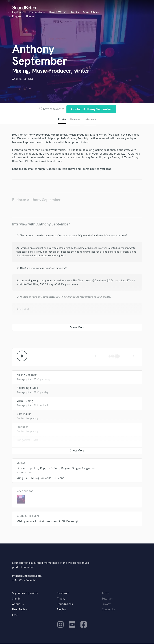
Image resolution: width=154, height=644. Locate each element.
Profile (62, 120)
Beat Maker (24, 414)
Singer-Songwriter (84, 469)
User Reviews (20, 610)
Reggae (66, 469)
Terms (105, 594)
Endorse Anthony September (36, 200)
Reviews (75, 120)
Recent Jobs (37, 12)
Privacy (106, 604)
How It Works (58, 12)
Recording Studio (27, 388)
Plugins (17, 17)
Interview (90, 120)
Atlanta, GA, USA (23, 79)
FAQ (15, 615)
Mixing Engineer (27, 375)
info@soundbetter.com (27, 576)
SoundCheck (91, 12)
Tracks (75, 12)
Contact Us (109, 610)
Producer (22, 427)
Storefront (63, 594)
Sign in (30, 17)
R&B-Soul (53, 469)
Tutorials (107, 599)
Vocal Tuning (25, 401)
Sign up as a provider (25, 594)
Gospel (21, 469)
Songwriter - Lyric (28, 440)
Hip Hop (33, 469)
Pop (42, 469)
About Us (18, 604)
